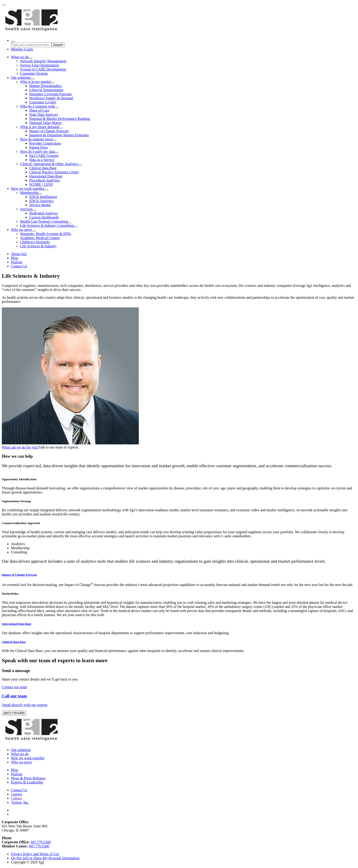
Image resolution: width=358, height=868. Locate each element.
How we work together (28, 189)
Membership (29, 193)
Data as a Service (42, 160)
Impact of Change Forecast (49, 131)
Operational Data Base (46, 176)
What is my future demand (40, 127)
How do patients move (37, 139)
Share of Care (39, 110)
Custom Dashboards (44, 217)
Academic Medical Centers (40, 238)
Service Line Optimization (39, 65)
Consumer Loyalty (43, 102)
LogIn (22, 49)
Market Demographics (46, 86)
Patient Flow (38, 147)
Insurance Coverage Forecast (50, 94)
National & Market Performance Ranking (60, 119)
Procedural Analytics (45, 180)
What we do (20, 57)
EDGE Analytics (41, 201)
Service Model (40, 205)
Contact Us (19, 266)
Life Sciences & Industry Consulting (47, 226)
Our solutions (21, 78)
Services (26, 209)
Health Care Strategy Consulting (44, 221)
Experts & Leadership (27, 782)
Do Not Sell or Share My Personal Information (45, 858)
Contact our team (14, 687)
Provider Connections (45, 143)
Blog (14, 258)
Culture (16, 798)
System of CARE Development (43, 69)
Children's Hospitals (35, 242)
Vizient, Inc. (20, 802)
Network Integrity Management (43, 61)
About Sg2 (19, 254)
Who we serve (21, 230)
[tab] (184, 544)
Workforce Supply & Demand (51, 98)
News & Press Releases (28, 778)
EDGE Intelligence (43, 197)
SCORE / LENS (41, 184)
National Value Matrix (46, 123)
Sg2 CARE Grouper (44, 156)
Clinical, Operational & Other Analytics (49, 164)
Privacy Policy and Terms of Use (35, 854)
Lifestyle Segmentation (46, 90)
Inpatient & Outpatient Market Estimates (59, 135)
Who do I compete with (37, 106)
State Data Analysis (43, 115)
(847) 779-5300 (14, 713)
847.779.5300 (41, 842)
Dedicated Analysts (43, 213)
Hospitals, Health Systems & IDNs (46, 234)
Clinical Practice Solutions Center (54, 172)
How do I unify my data (38, 152)
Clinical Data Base (43, 168)
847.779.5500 (39, 846)
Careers (17, 794)
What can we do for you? (20, 447)
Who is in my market (36, 82)
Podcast (17, 262)
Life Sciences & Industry (38, 246)
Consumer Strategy (34, 73)
